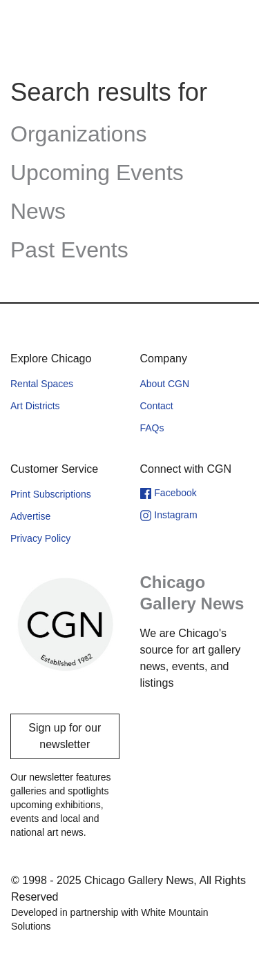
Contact (157, 406)
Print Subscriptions (51, 494)
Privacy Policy (40, 538)
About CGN (165, 384)
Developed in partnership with (110, 919)
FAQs (152, 428)
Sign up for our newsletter (65, 736)
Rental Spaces (42, 384)
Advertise (30, 516)
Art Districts (35, 406)
